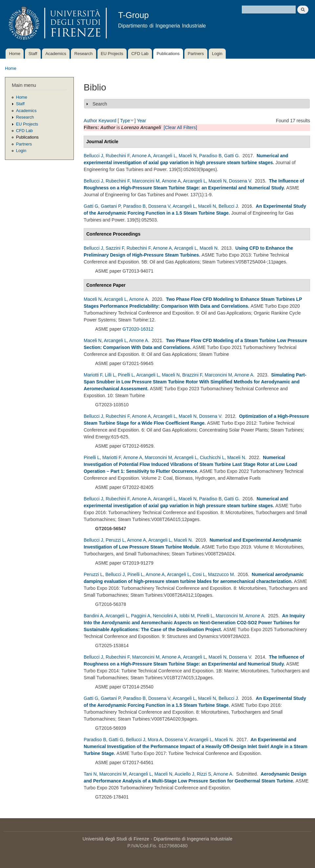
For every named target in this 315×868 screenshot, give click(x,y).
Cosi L (199, 574)
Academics (56, 54)
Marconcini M (146, 181)
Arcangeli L (165, 156)
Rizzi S (204, 774)
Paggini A (141, 616)
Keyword (107, 121)
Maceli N (188, 156)
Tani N (90, 774)
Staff (33, 54)
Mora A (155, 740)
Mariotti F (93, 375)
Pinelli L (126, 375)
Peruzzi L (115, 540)
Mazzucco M (221, 574)
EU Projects (112, 54)
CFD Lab (140, 54)
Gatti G (231, 156)
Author (90, 121)
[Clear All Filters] (180, 127)
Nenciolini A (165, 616)
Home (15, 54)
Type (125, 121)
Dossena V (240, 181)
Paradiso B (210, 156)
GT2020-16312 (138, 329)
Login (217, 54)
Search (100, 104)
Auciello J (184, 774)
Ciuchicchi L (212, 457)
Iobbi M (187, 616)
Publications (168, 54)
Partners (196, 54)
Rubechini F (118, 156)
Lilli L (110, 375)
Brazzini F (192, 375)
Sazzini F (115, 248)
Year (141, 121)
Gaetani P (111, 206)
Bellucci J (93, 156)
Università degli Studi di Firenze (116, 839)
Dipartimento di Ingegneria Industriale (193, 839)
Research (84, 54)
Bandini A (93, 616)
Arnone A (141, 156)
